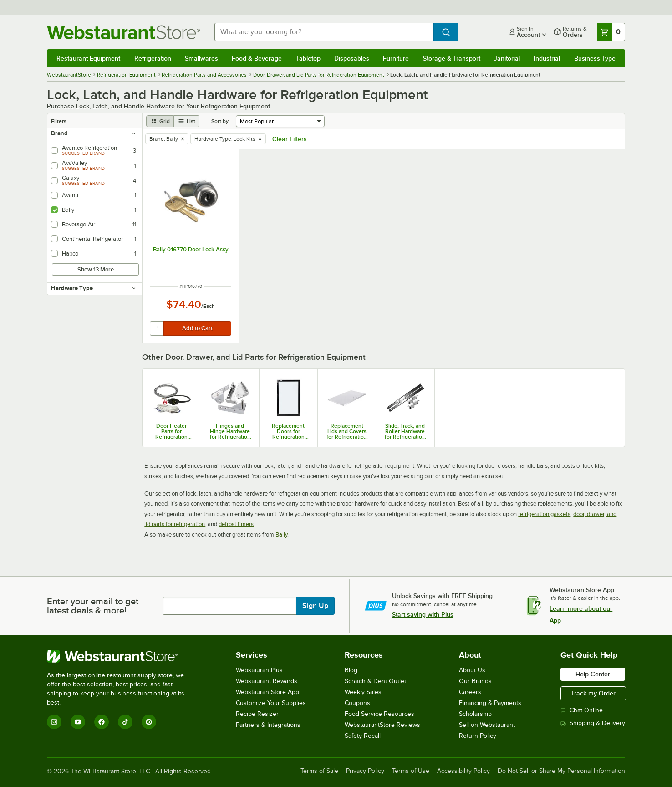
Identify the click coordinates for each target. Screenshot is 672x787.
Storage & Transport (452, 58)
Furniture (396, 58)
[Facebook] (102, 722)
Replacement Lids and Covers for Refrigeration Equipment (347, 431)
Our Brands (475, 681)
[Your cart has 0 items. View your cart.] (611, 32)
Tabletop (308, 58)
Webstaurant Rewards (267, 681)
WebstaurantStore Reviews (382, 725)
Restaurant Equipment (88, 58)
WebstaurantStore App (267, 692)
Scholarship (475, 714)
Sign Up (315, 606)
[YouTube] (78, 722)
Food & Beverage (257, 58)
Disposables (352, 58)
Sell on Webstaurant (487, 725)
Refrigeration (153, 58)
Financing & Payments (490, 703)
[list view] (187, 121)
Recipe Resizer (257, 714)
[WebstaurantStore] (122, 656)
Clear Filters (290, 139)
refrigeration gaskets (544, 514)
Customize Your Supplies (271, 703)
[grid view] (160, 121)
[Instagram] (54, 722)
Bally (281, 534)
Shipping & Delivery (593, 723)
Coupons (357, 703)
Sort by (220, 121)
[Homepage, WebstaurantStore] (123, 32)
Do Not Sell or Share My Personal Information (561, 771)
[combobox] (324, 32)
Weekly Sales (363, 692)
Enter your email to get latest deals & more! (93, 606)
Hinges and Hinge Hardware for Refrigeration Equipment (230, 431)
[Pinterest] (149, 722)
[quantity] (157, 328)
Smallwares (201, 58)
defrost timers (236, 524)
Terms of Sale (319, 771)
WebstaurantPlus (259, 670)
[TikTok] (125, 722)
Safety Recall (363, 736)
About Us (472, 670)
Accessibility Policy (463, 771)
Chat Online (582, 710)
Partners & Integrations (268, 725)
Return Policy (478, 736)
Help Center (593, 674)
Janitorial (507, 58)
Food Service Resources (379, 714)
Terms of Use (411, 771)
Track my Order (593, 693)
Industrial (547, 58)
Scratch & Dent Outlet (375, 681)
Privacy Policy (365, 771)
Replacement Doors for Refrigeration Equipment (288, 431)
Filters (59, 121)
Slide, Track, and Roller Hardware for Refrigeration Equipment (405, 431)
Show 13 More (96, 269)
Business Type (595, 58)
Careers (470, 692)
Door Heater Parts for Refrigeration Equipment (171, 431)
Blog (351, 670)
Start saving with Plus (423, 614)
